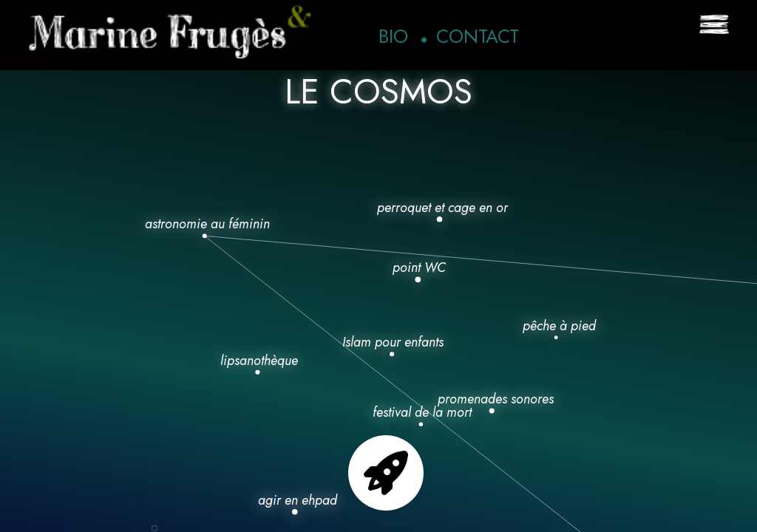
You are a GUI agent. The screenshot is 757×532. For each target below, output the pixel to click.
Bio (393, 37)
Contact (478, 37)
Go (386, 473)
